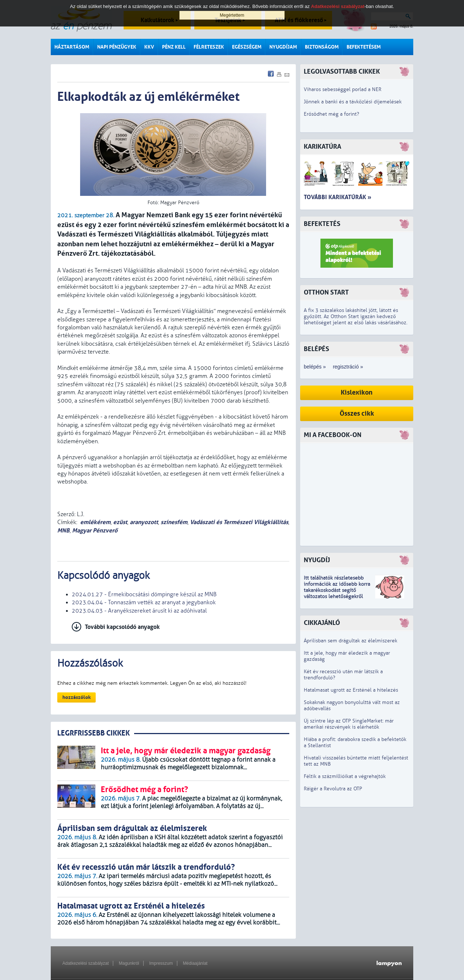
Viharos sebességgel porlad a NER (343, 89)
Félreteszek (209, 47)
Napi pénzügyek (117, 47)
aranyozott (144, 522)
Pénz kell (174, 47)
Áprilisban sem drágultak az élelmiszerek (351, 641)
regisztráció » (348, 367)
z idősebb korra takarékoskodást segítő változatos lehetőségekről (337, 590)
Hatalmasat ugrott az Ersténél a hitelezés (351, 690)
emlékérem (95, 522)
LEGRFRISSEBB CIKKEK (94, 733)
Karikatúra (322, 147)
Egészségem (247, 47)
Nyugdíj (317, 560)
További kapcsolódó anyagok (122, 627)
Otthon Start (326, 293)
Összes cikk (357, 414)
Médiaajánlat (195, 963)
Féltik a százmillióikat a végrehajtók (345, 776)
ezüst (120, 522)
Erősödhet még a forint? (332, 114)
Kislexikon (357, 393)
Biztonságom (322, 47)
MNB (63, 530)
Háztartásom (72, 47)
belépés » (315, 367)
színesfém (174, 522)
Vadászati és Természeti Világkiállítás (239, 522)
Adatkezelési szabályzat (86, 963)
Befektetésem (364, 47)
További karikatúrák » (337, 197)
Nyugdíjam (283, 47)
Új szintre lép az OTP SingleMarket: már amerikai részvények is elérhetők (349, 724)
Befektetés (322, 224)
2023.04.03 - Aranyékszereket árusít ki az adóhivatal (139, 611)
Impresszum (161, 963)
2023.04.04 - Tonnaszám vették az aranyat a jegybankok (144, 602)
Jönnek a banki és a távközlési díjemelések (353, 102)
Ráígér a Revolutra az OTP (333, 789)
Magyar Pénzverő (95, 530)
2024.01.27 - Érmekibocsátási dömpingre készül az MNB (144, 594)
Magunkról (129, 963)
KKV (149, 47)
